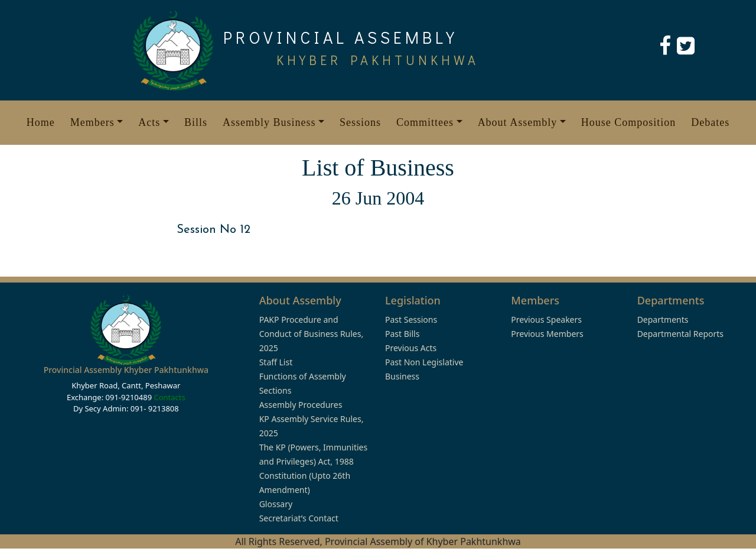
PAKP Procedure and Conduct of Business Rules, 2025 (312, 334)
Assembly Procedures (301, 405)
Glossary (276, 504)
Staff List (276, 362)
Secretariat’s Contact (299, 518)
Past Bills (402, 334)
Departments (663, 319)
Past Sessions (411, 319)
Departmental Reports (680, 334)
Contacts (169, 397)
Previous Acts (411, 348)
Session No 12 (214, 230)
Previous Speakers (546, 319)
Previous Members (547, 334)
